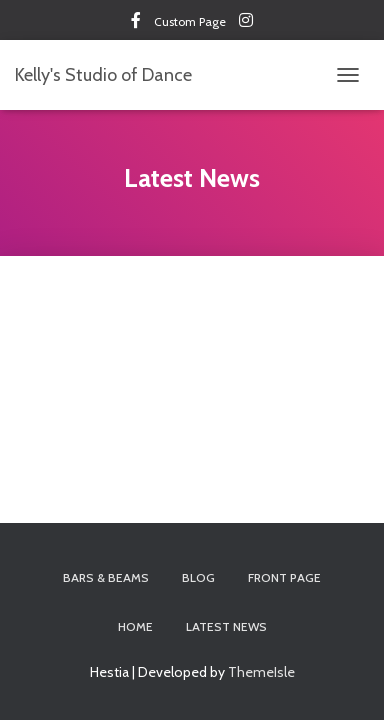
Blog (198, 577)
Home (135, 626)
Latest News (226, 626)
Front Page (284, 577)
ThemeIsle (261, 672)
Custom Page (136, 23)
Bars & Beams (106, 577)
